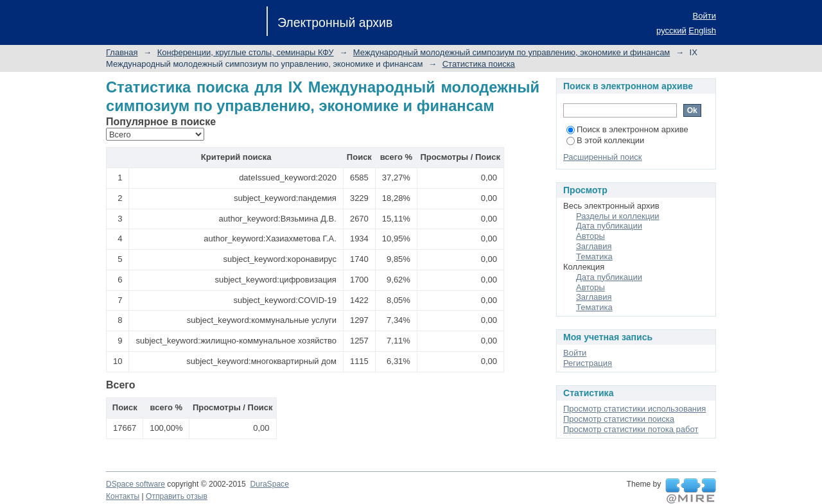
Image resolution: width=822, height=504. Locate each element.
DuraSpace (269, 484)
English (702, 30)
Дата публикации (609, 226)
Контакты (123, 496)
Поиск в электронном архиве (627, 129)
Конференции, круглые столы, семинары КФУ (246, 52)
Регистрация (588, 363)
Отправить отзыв (177, 496)
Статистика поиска (479, 64)
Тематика (594, 256)
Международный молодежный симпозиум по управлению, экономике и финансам (512, 52)
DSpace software (136, 484)
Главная (122, 52)
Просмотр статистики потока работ (631, 429)
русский (671, 30)
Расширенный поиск (602, 157)
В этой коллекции (605, 140)
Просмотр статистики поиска (619, 419)
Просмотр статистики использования (634, 409)
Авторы (590, 236)
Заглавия (594, 246)
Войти (704, 16)
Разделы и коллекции (618, 216)
